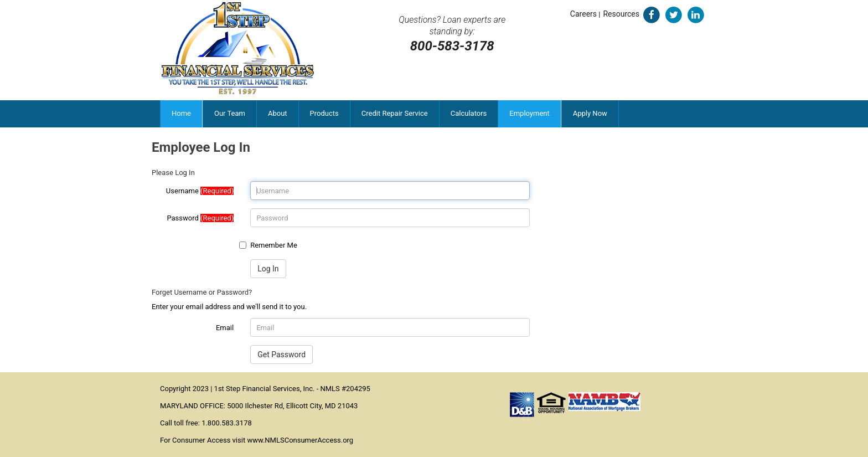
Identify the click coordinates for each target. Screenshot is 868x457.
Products (324, 113)
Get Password (281, 355)
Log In (268, 269)
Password (200, 218)
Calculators (469, 113)
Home (181, 113)
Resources (621, 14)
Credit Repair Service (395, 113)
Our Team (230, 113)
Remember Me (274, 245)
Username (200, 191)
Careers (583, 14)
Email (225, 328)
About (278, 113)
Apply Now (590, 113)
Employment (529, 113)
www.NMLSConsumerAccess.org (300, 440)
